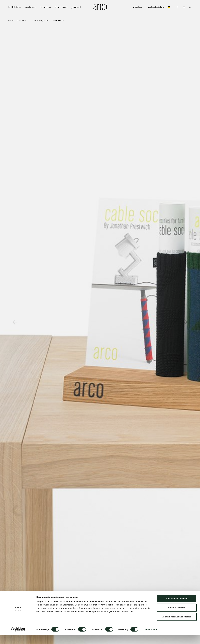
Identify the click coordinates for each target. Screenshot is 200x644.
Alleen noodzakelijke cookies (177, 626)
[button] (185, 322)
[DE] (169, 7)
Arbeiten (45, 7)
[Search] (190, 7)
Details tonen (150, 639)
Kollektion (15, 7)
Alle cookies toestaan (177, 608)
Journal (76, 7)
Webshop (138, 7)
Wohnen (30, 7)
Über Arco (61, 7)
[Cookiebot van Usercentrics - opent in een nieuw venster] (18, 639)
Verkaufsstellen (156, 7)
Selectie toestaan (177, 617)
